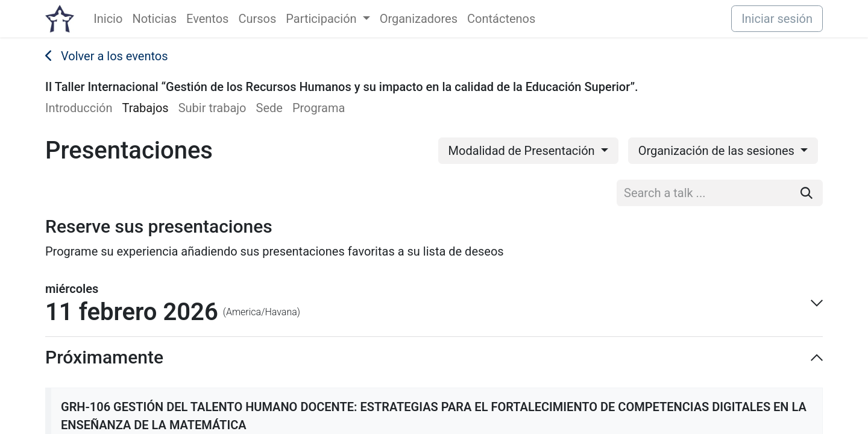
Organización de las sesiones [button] (718, 151)
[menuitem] (108, 19)
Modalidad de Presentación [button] (523, 151)
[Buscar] (807, 193)
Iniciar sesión (777, 19)
